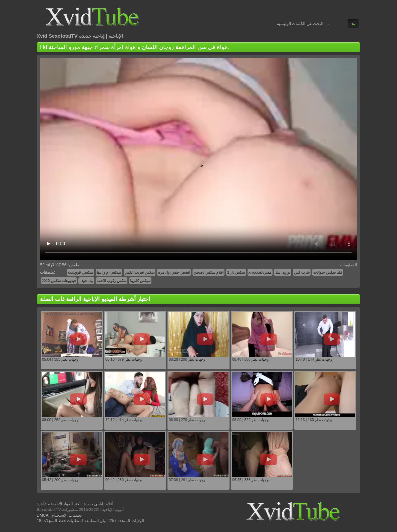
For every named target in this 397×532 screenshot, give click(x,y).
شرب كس (302, 272)
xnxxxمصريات (260, 272)
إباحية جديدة (92, 36)
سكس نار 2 (236, 272)
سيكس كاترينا (140, 281)
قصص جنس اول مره (174, 272)
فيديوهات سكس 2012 (59, 281)
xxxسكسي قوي (80, 272)
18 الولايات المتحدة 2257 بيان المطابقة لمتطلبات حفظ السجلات (90, 521)
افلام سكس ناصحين (209, 272)
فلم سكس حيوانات (328, 272)
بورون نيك (283, 272)
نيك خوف (86, 281)
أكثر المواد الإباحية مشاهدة (59, 504)
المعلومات (348, 265)
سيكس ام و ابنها (109, 272)
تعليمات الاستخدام (66, 515)
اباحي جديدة (93, 504)
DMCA (43, 515)
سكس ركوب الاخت (112, 281)
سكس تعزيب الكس (140, 272)
